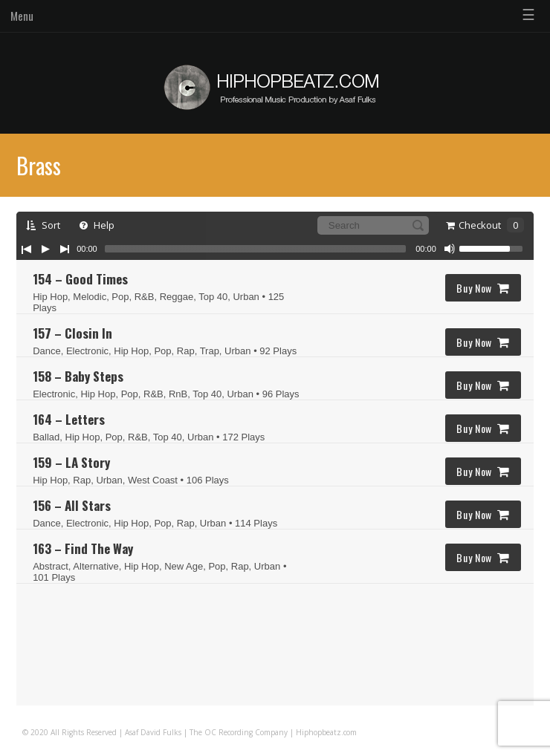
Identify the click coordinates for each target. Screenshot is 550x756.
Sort (43, 225)
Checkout (485, 225)
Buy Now (483, 288)
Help (97, 225)
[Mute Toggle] (450, 249)
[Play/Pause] (45, 249)
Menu (22, 16)
